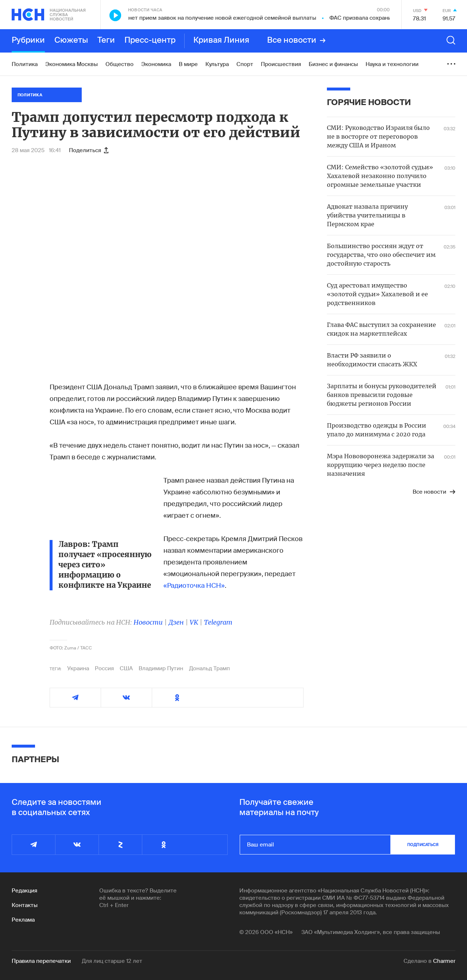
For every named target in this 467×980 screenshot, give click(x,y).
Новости (148, 622)
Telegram (218, 622)
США (126, 668)
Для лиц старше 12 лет (112, 961)
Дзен (176, 622)
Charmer (444, 961)
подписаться (423, 845)
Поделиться (89, 150)
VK (194, 622)
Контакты (25, 905)
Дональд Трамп (209, 668)
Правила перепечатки (41, 961)
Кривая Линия (221, 40)
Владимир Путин (161, 668)
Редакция (24, 891)
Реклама (23, 920)
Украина (78, 668)
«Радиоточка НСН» (194, 586)
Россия (104, 668)
